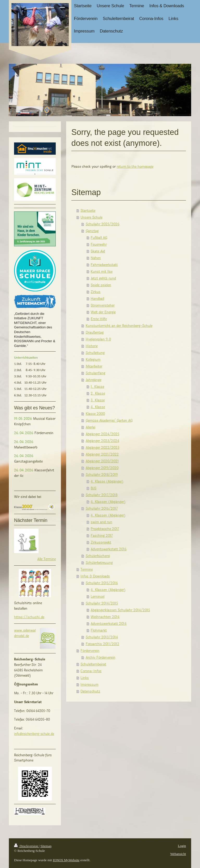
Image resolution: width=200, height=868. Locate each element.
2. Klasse (98, 394)
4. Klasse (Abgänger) (107, 482)
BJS (93, 488)
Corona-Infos (91, 671)
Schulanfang (95, 373)
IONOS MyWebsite (66, 860)
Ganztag (92, 231)
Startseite (88, 211)
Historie (92, 346)
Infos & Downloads (95, 576)
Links (85, 678)
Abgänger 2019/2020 (102, 468)
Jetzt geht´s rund (103, 278)
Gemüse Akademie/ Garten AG (109, 421)
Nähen (96, 258)
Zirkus (96, 292)
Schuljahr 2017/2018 (102, 495)
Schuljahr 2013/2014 (102, 637)
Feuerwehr (99, 245)
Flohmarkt (99, 630)
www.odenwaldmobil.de (25, 633)
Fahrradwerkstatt (104, 265)
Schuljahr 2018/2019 (102, 475)
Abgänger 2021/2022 (102, 454)
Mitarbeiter (94, 366)
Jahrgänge (93, 380)
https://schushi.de (29, 617)
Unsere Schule (91, 217)
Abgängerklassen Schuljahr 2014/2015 (120, 610)
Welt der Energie (103, 312)
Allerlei (90, 427)
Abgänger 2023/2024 (102, 441)
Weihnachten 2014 (105, 617)
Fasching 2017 (102, 536)
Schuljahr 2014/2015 (102, 603)
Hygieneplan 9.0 (98, 339)
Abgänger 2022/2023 (102, 448)
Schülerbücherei (98, 556)
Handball (97, 299)
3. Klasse (98, 400)
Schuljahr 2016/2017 (102, 509)
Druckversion (26, 846)
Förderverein (90, 651)
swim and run (101, 522)
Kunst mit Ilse (102, 272)
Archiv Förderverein (101, 658)
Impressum (89, 685)
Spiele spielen (101, 285)
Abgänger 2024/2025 (102, 434)
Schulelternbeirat (93, 664)
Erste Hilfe (99, 319)
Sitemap (46, 846)
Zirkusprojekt (101, 542)
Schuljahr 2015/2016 (102, 583)
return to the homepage (135, 167)
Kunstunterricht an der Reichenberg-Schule (119, 326)
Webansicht (178, 854)
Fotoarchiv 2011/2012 (102, 644)
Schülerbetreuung (99, 563)
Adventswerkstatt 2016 (109, 549)
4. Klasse (98, 407)
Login (182, 846)
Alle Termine (46, 559)
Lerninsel (98, 597)
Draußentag (95, 333)
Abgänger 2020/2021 (102, 461)
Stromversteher (103, 305)
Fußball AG (99, 238)
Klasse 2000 (95, 414)
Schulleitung (95, 353)
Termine (87, 570)
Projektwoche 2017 (105, 529)
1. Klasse (97, 387)
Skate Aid (98, 251)
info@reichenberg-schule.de (34, 734)
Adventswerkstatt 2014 (109, 624)
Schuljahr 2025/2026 (103, 224)
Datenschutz (90, 691)
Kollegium (93, 360)
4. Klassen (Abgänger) (108, 502)
